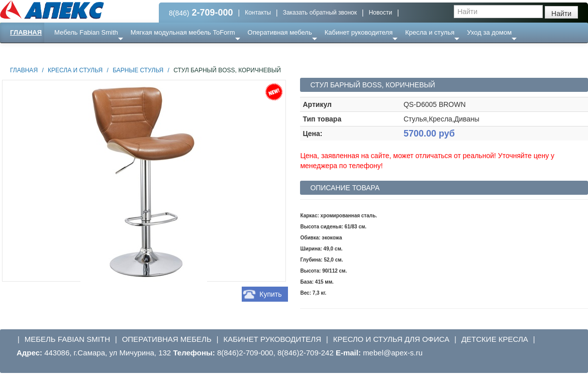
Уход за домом (489, 32)
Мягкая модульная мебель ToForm (183, 32)
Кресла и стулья (430, 32)
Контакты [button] (258, 13)
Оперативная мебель (280, 32)
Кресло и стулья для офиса (391, 339)
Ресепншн (109, 52)
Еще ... (71, 52)
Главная (26, 32)
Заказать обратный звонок (320, 13)
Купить (270, 294)
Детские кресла (495, 339)
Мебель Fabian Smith (86, 32)
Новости (380, 13)
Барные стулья (138, 70)
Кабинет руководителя (359, 32)
